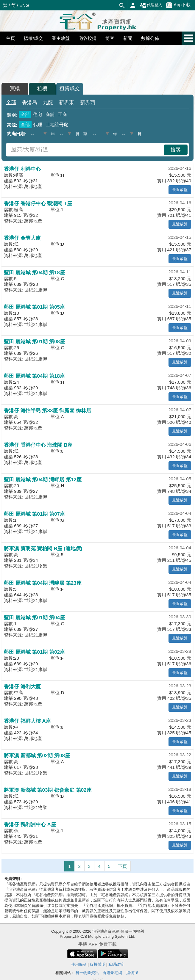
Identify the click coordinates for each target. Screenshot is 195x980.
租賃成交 (70, 88)
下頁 (122, 866)
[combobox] (86, 150)
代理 (38, 124)
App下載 (178, 5)
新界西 (88, 102)
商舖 (50, 114)
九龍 (48, 102)
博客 (110, 38)
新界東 (67, 102)
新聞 (128, 38)
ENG (24, 5)
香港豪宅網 (112, 973)
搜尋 (176, 150)
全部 (11, 102)
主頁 (10, 38)
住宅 (38, 114)
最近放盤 (180, 190)
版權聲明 (98, 964)
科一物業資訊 (87, 973)
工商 (63, 114)
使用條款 (79, 964)
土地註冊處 (57, 124)
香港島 (30, 102)
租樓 (42, 88)
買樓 (15, 88)
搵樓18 (132, 973)
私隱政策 (116, 964)
